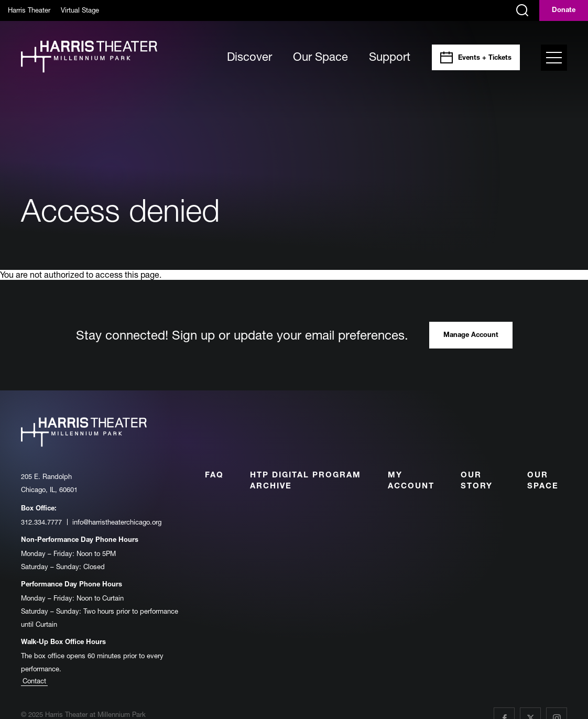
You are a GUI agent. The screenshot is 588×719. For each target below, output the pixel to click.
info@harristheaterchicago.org (117, 522)
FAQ (214, 476)
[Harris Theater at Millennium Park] (89, 57)
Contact (34, 681)
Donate (564, 11)
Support (390, 57)
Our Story (477, 481)
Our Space (320, 57)
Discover (249, 57)
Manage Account (471, 336)
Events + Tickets (485, 58)
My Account (411, 481)
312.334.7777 (41, 522)
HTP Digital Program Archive (306, 481)
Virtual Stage (80, 10)
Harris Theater (29, 10)
